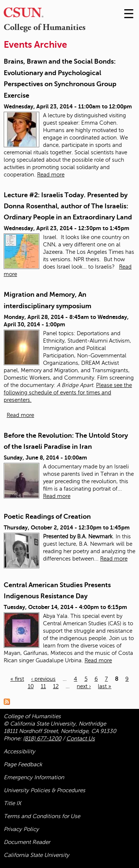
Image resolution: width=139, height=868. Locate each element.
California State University (37, 855)
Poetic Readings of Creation (47, 517)
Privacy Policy (21, 829)
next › (84, 686)
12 (56, 686)
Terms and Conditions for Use (42, 816)
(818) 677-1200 (42, 739)
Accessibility (19, 751)
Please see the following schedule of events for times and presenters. (68, 393)
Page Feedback (23, 764)
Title (12, 803)
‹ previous (43, 679)
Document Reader (27, 842)
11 (43, 686)
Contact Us (81, 739)
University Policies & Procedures (44, 790)
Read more (51, 175)
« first (17, 679)
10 (31, 686)
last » (105, 686)
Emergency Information (34, 777)
